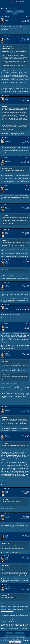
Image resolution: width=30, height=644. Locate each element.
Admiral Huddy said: (6, 46)
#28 (29, 230)
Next (21, 11)
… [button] (16, 11)
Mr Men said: (4, 544)
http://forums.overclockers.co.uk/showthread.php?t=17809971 (15, 607)
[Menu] (2, 2)
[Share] (26, 17)
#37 (29, 514)
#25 (29, 158)
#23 (29, 96)
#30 (29, 283)
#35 (29, 433)
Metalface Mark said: (6, 168)
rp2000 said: (4, 417)
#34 (29, 407)
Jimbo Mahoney (6, 9)
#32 (29, 324)
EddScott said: (5, 566)
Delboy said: (4, 240)
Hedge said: (4, 362)
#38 (29, 533)
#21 (29, 17)
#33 (29, 351)
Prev (9, 11)
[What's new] (26, 2)
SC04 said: (4, 270)
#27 (29, 205)
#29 (29, 259)
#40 (29, 584)
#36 (29, 489)
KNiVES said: (5, 374)
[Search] (28, 2)
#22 (29, 36)
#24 (29, 138)
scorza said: (4, 106)
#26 (29, 186)
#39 (29, 555)
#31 (29, 304)
